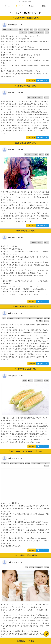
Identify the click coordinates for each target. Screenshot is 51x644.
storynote (26, 1)
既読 (44, 6)
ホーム (7, 6)
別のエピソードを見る (26, 641)
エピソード (19, 6)
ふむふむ (31, 81)
